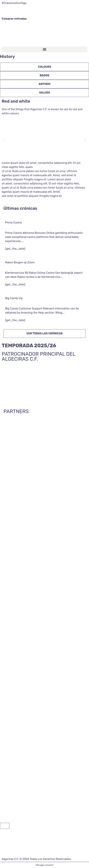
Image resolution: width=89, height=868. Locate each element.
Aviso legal (53, 850)
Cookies (66, 850)
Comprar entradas (14, 19)
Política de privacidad (31, 850)
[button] (44, 49)
